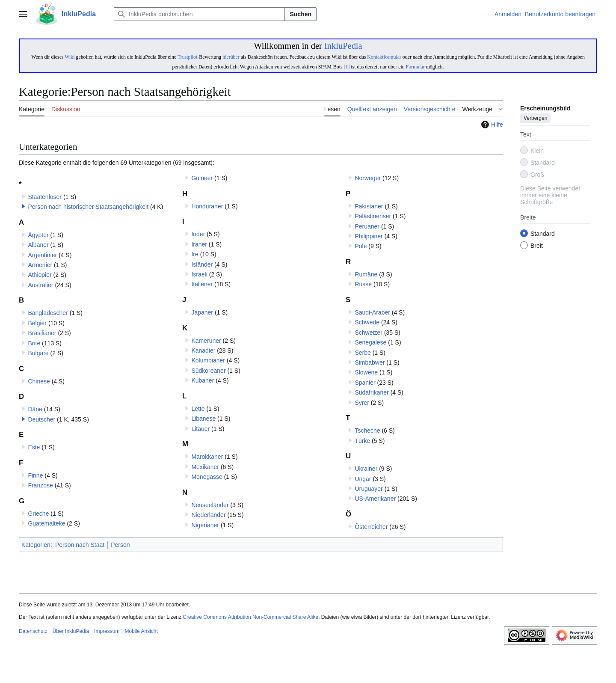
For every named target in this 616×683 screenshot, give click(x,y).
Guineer (202, 178)
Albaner (38, 245)
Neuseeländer (210, 505)
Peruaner (367, 226)
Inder (198, 234)
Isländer (202, 264)
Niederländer (208, 515)
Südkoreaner (208, 371)
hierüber (231, 57)
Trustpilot (187, 57)
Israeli (199, 274)
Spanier (365, 383)
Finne (35, 475)
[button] (24, 206)
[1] (347, 67)
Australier (40, 285)
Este (34, 447)
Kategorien (36, 545)
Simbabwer (370, 362)
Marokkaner (207, 457)
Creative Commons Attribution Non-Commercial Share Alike (250, 617)
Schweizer (369, 333)
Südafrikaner (372, 392)
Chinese (39, 381)
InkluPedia (343, 46)
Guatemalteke (46, 523)
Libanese (203, 419)
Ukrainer (366, 469)
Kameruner (206, 341)
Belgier (37, 323)
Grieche (38, 514)
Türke (362, 441)
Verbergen (535, 119)
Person (120, 545)
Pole (361, 246)
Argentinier (42, 255)
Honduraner (207, 206)
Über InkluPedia (71, 631)
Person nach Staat (80, 545)
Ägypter (38, 235)
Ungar (363, 479)
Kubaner (203, 380)
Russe (363, 284)
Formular (415, 67)
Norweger (368, 178)
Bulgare (38, 353)
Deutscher (41, 419)
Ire (195, 254)
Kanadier (203, 350)
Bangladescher (48, 313)
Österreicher (371, 527)
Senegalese (370, 342)
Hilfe (491, 125)
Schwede (367, 322)
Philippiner (369, 236)
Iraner (199, 244)
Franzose (40, 485)
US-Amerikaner (375, 499)
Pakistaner (369, 206)
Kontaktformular (384, 57)
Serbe (363, 353)
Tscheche (367, 431)
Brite (34, 343)
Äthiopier (40, 275)
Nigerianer (205, 525)
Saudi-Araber (372, 312)
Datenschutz (33, 631)
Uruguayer (369, 489)
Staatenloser (45, 197)
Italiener (202, 284)
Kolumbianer (208, 360)
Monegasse (207, 477)
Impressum (107, 631)
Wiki (70, 57)
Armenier (40, 265)
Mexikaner (205, 467)
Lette (198, 409)
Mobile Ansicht (141, 631)
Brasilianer (42, 333)
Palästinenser (373, 216)
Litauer (200, 429)
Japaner (202, 312)
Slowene (366, 372)
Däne (35, 409)
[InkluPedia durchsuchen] (199, 14)
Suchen (301, 14)
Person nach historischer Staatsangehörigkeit (88, 207)
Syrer (362, 403)
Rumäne (366, 274)
